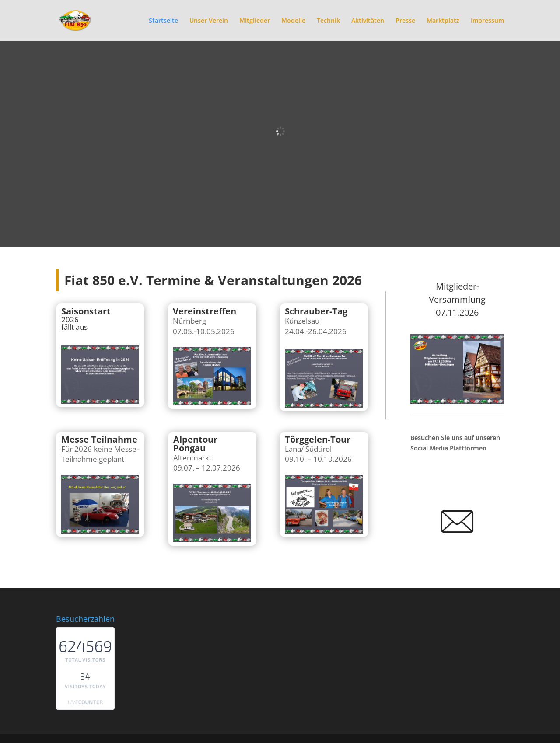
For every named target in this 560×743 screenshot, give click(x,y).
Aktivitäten (368, 21)
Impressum (487, 21)
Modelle (293, 21)
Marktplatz (443, 21)
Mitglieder (255, 21)
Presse (405, 21)
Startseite (163, 21)
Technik (328, 21)
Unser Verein (209, 21)
